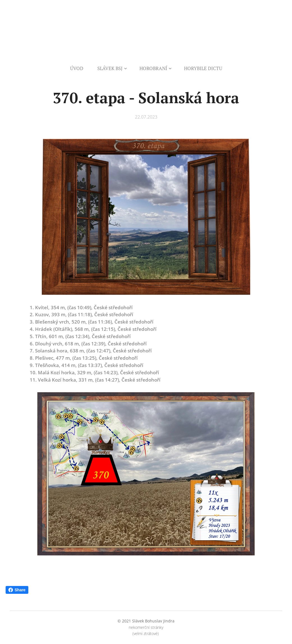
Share (17, 590)
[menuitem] (80, 68)
